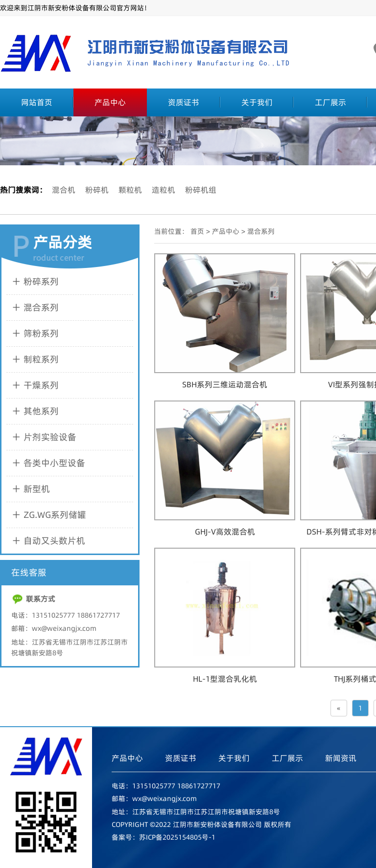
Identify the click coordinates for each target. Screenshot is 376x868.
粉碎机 (97, 190)
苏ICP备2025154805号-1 (177, 837)
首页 (197, 231)
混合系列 (261, 231)
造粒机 (164, 190)
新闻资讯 (341, 758)
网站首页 (37, 102)
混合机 (64, 190)
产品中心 (110, 102)
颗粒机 (130, 190)
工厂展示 (330, 102)
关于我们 (257, 102)
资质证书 (184, 102)
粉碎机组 (201, 190)
